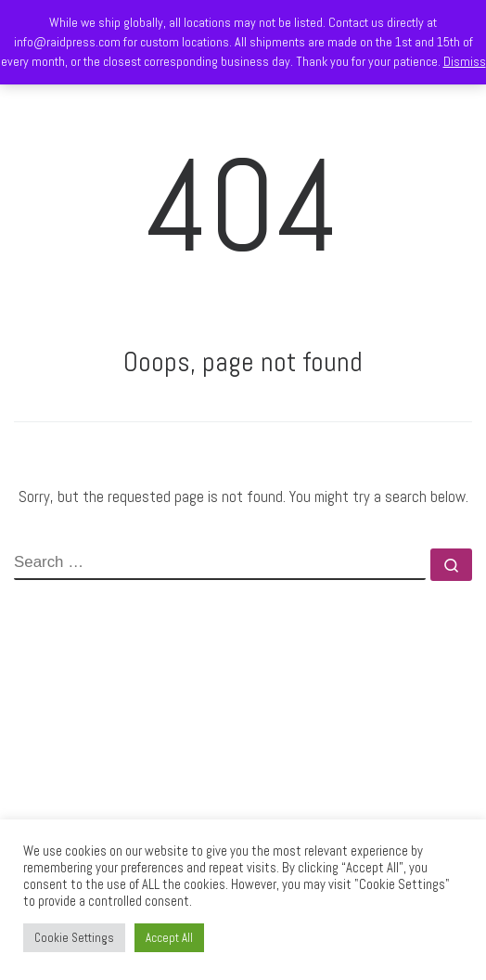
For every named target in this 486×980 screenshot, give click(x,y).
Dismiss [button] (465, 61)
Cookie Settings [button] (74, 938)
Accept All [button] (169, 938)
